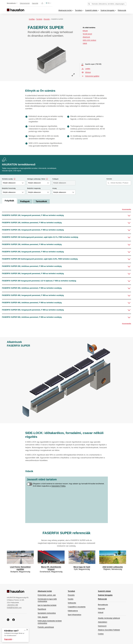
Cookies (101, 634)
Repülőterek (42, 609)
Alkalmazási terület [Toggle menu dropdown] (66, 10)
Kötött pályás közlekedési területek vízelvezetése (50, 622)
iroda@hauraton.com (14, 608)
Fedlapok (55, 179)
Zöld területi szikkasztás (113, 567)
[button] (66, 216)
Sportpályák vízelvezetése (47, 613)
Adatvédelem (102, 622)
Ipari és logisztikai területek (47, 605)
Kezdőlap (33, 19)
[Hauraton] (8, 10)
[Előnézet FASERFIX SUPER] (52, 59)
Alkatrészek (86, 37)
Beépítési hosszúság (9, 188)
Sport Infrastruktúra (75, 615)
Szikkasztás (72, 603)
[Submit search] (89, 4)
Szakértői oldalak (104, 591)
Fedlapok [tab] (25, 201)
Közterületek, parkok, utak (47, 595)
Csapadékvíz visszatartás (77, 607)
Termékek (40, 19)
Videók (85, 43)
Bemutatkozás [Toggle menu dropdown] (12, 3)
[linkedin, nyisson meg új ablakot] (8, 620)
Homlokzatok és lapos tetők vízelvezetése (47, 600)
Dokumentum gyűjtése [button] (90, 76)
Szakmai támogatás (105, 595)
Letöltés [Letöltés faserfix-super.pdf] (86, 69)
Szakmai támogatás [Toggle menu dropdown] (108, 10)
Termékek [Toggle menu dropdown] (79, 10)
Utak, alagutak (43, 617)
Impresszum (102, 626)
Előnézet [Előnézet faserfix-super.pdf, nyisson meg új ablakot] (86, 72)
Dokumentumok (25, 3)
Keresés (109, 179)
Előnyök (85, 31)
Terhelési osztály (9, 179)
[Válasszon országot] (48, 3)
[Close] (27, 630)
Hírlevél (101, 613)
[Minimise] (25, 630)
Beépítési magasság (34, 188)
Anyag (55, 188)
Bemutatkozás (103, 605)
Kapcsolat (35, 3)
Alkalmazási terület (45, 591)
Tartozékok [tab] (42, 201)
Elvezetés (48, 19)
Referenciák (122, 10)
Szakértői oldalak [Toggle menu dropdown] (92, 10)
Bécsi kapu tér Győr (82, 567)
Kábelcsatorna (73, 611)
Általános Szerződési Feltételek (109, 630)
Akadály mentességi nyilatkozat (109, 618)
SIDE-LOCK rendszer (89, 40)
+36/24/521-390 (12, 605)
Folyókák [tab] (10, 201)
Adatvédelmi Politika (58, 486)
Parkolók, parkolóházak (46, 627)
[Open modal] (15, 179)
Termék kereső (87, 34)
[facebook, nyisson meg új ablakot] (14, 620)
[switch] (30, 484)
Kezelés (71, 599)
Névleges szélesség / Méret (38, 179)
